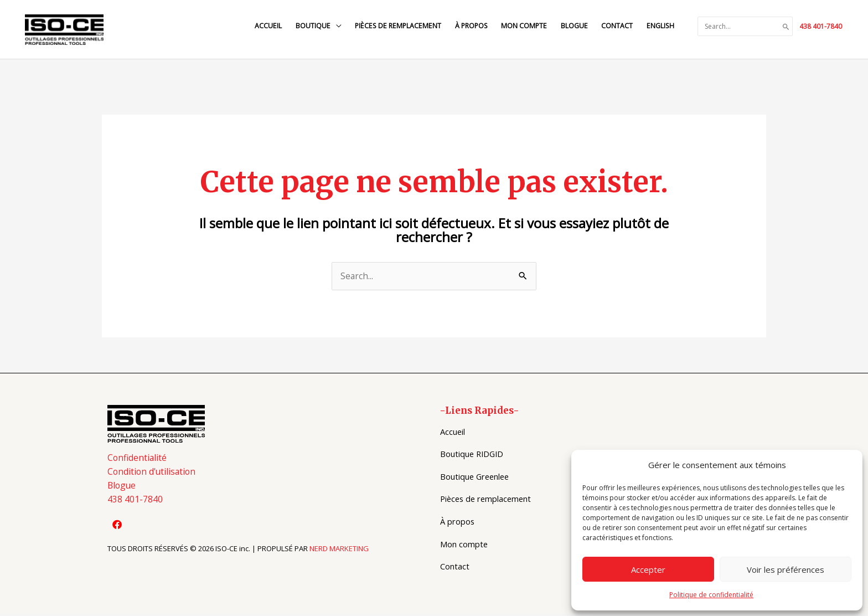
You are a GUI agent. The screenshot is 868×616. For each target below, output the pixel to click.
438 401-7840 (821, 27)
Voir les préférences (786, 569)
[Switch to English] (659, 27)
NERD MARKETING (339, 552)
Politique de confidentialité (711, 595)
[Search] (786, 27)
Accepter (648, 569)
